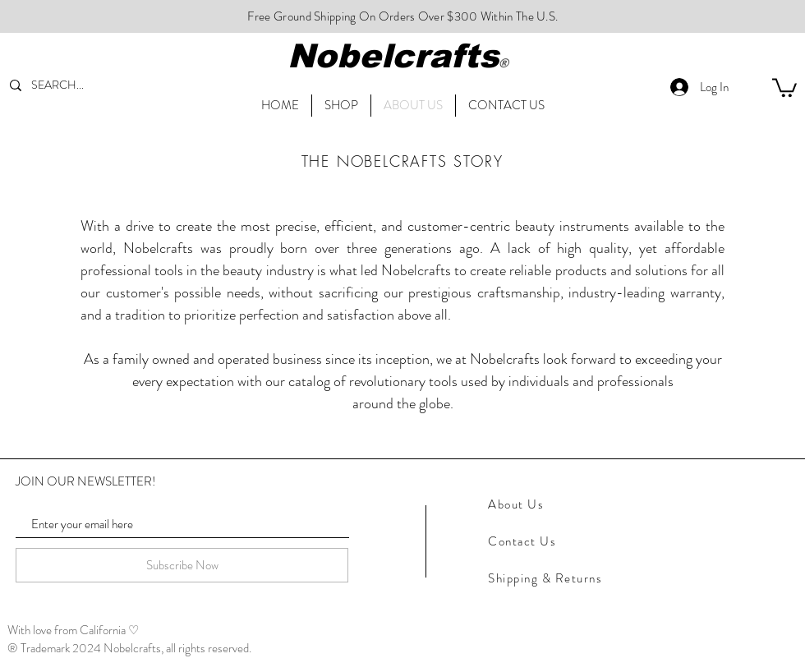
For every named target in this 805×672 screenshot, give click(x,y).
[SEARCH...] (71, 85)
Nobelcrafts (393, 56)
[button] (506, 106)
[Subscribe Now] (182, 565)
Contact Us (522, 541)
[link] (784, 87)
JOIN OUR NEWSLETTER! (85, 482)
